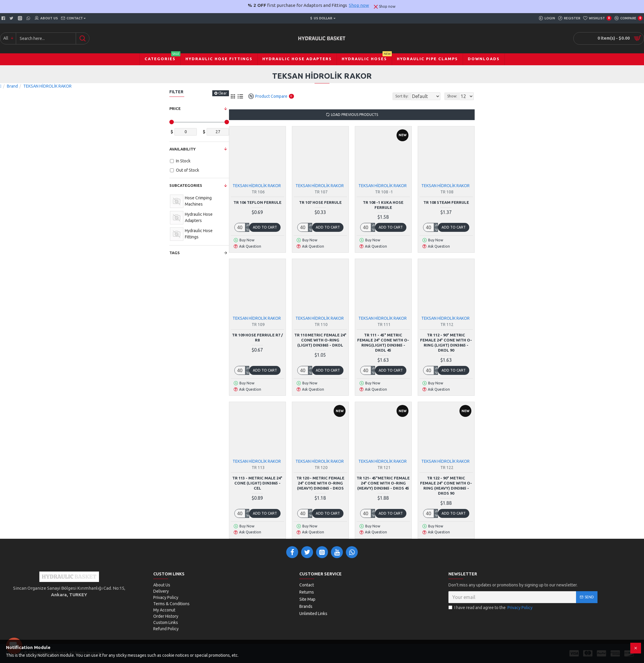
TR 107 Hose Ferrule (320, 202)
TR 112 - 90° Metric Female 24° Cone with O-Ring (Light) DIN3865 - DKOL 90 (446, 343)
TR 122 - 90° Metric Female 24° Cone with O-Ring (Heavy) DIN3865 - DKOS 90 (446, 486)
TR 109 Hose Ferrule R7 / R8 (257, 337)
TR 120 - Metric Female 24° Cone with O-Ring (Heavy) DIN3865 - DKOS (320, 483)
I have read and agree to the (491, 608)
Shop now (359, 5)
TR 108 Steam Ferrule (446, 202)
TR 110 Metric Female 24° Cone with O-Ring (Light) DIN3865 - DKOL (320, 340)
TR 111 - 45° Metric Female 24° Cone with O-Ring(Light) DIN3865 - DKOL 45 (383, 343)
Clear (223, 93)
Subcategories (186, 185)
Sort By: (397, 96)
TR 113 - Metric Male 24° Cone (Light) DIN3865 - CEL (257, 483)
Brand (12, 86)
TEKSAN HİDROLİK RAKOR (257, 186)
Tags (175, 253)
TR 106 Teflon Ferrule (257, 202)
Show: (454, 96)
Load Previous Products (354, 115)
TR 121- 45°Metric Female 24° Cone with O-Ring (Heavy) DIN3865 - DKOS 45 (383, 483)
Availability (182, 149)
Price (175, 108)
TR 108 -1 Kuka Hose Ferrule (383, 205)
